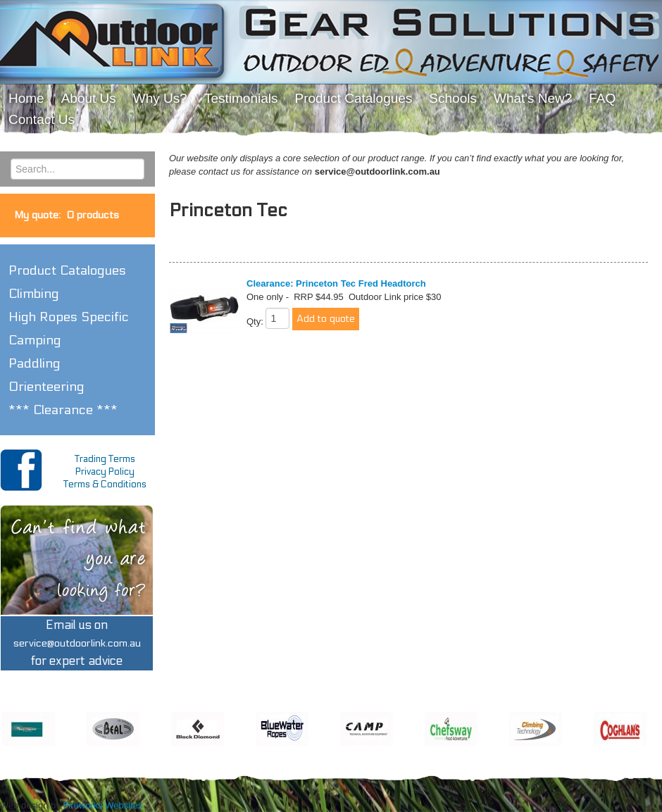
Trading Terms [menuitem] (105, 459)
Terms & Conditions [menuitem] (105, 485)
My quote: (67, 215)
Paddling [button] (35, 363)
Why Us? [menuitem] (160, 98)
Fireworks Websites (102, 805)
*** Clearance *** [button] (63, 410)
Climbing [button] (34, 294)
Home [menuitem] (26, 98)
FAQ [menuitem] (602, 98)
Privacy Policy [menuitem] (105, 472)
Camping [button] (35, 340)
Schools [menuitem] (453, 98)
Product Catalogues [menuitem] (353, 98)
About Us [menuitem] (89, 98)
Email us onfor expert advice (77, 643)
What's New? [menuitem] (533, 98)
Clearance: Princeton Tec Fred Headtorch (336, 283)
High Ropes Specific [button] (69, 317)
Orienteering (46, 387)
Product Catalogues (67, 270)
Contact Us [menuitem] (42, 119)
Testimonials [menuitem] (241, 98)
